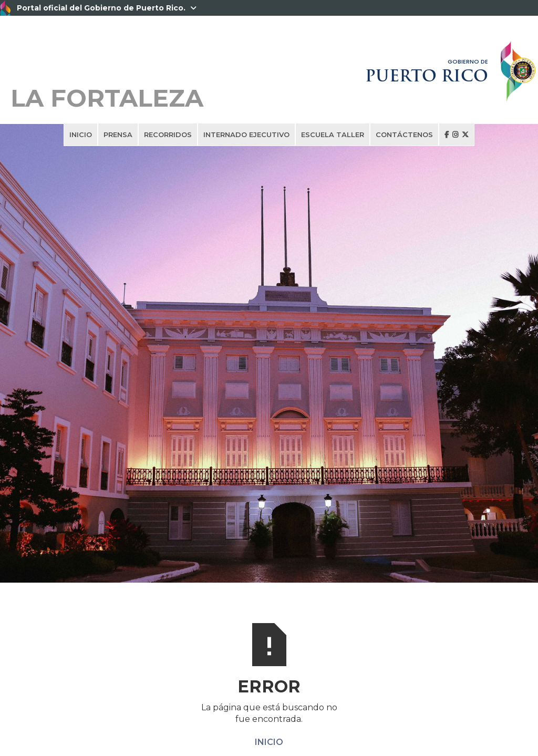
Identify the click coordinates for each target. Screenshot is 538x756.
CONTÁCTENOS (404, 134)
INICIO (81, 134)
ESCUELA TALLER (333, 134)
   (457, 134)
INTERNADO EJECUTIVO (246, 134)
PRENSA (118, 134)
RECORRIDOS (168, 134)
